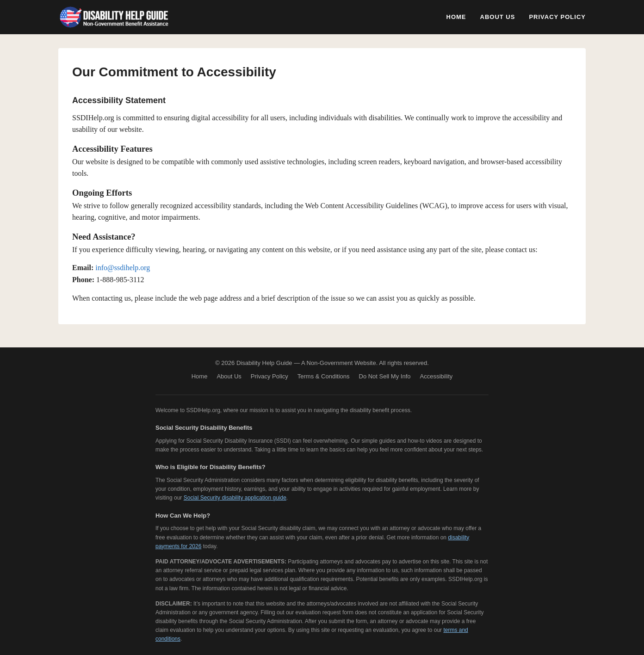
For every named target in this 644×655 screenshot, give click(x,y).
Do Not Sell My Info (385, 376)
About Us (498, 17)
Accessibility (437, 376)
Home (456, 17)
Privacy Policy (557, 17)
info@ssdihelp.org (123, 268)
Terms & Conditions (324, 376)
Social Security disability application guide (235, 498)
